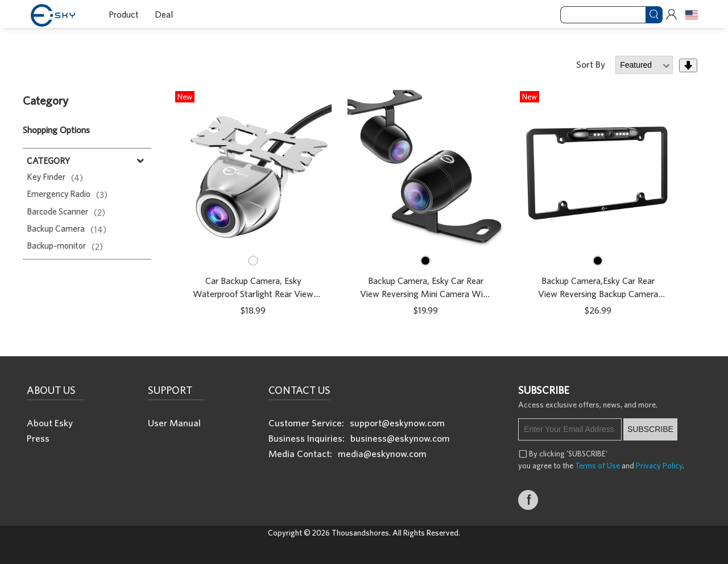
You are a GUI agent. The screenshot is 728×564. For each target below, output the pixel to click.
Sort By (592, 64)
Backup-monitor (65, 245)
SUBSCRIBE (650, 429)
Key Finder (55, 176)
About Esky (50, 423)
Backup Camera (67, 228)
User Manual (174, 423)
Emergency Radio (67, 194)
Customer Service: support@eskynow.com (357, 423)
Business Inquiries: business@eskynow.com (359, 438)
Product (124, 14)
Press (38, 438)
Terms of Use (597, 466)
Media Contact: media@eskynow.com (348, 453)
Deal (164, 14)
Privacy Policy (659, 466)
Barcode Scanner (66, 211)
